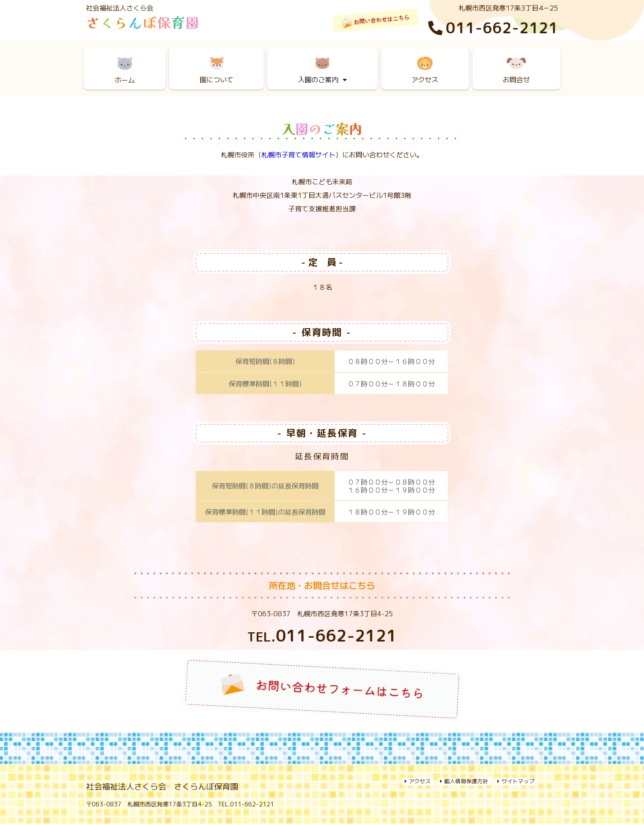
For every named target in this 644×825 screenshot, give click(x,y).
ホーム (125, 69)
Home (114, 759)
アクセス (425, 69)
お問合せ (516, 69)
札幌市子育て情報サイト (298, 154)
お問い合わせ (518, 759)
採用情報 (436, 759)
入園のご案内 (322, 71)
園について (217, 69)
